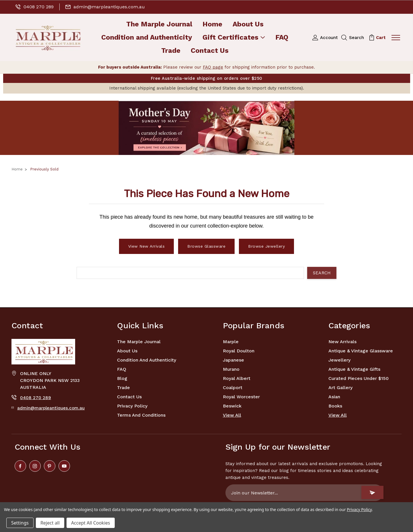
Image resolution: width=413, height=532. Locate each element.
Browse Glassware (206, 246)
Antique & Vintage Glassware (361, 351)
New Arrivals (342, 342)
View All (232, 415)
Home (212, 25)
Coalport (233, 388)
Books (335, 406)
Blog (122, 378)
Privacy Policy (132, 406)
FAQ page (213, 67)
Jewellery (339, 360)
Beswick (232, 406)
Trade (171, 51)
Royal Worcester (241, 397)
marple (231, 342)
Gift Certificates (234, 38)
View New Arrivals (147, 246)
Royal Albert (237, 378)
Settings (20, 523)
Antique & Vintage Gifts (354, 369)
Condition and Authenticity (147, 38)
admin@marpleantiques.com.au (105, 7)
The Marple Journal (159, 25)
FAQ (282, 38)
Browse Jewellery (266, 246)
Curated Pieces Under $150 (359, 378)
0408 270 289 (35, 7)
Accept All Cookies (91, 523)
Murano (231, 369)
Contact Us (210, 51)
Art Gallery (340, 388)
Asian (334, 397)
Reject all (50, 523)
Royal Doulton (239, 351)
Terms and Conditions (141, 415)
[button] (206, 128)
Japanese (233, 360)
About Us (248, 25)
